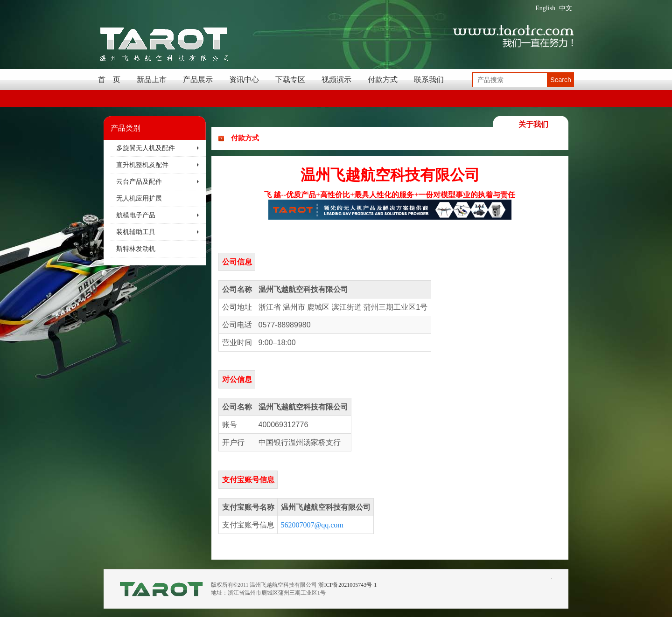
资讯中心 (244, 80)
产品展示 (198, 80)
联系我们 (429, 80)
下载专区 (290, 80)
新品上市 (152, 80)
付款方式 (383, 80)
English (545, 8)
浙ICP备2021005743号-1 (347, 585)
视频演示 (336, 80)
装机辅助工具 (136, 232)
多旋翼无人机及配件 (146, 148)
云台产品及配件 (139, 182)
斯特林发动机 (136, 249)
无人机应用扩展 (139, 198)
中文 (566, 8)
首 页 (109, 80)
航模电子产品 (136, 215)
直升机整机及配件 (142, 165)
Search (560, 80)
